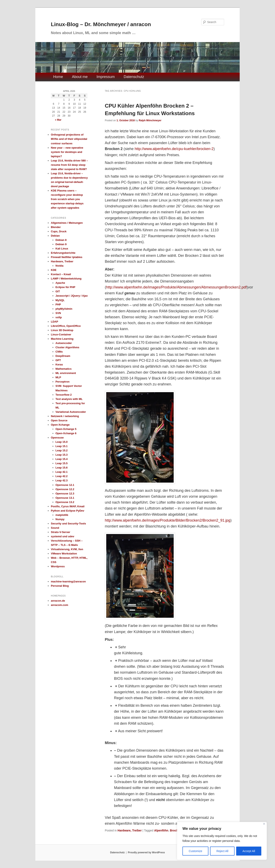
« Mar (58, 120)
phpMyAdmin (64, 309)
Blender (56, 227)
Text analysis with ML (69, 399)
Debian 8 (61, 240)
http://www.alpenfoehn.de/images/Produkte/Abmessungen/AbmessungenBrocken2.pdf (176, 287)
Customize (196, 851)
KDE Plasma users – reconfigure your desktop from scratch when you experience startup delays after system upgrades (67, 199)
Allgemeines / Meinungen (67, 223)
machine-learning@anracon (68, 581)
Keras (59, 364)
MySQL (60, 300)
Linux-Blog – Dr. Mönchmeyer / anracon (101, 24)
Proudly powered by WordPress (146, 852)
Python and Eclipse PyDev (68, 511)
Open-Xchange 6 (66, 433)
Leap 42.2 (62, 476)
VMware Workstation (64, 554)
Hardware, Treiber (130, 830)
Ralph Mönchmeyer (150, 120)
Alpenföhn (161, 830)
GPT (58, 360)
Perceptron (63, 382)
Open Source (59, 420)
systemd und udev (63, 536)
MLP (58, 377)
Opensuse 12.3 (65, 494)
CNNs (59, 352)
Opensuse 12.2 (65, 489)
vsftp (59, 317)
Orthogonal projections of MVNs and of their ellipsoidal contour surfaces (69, 139)
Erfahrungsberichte (63, 253)
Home (58, 77)
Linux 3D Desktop (62, 330)
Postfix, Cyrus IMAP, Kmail (68, 506)
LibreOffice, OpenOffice (66, 326)
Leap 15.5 (62, 463)
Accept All (249, 851)
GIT (58, 291)
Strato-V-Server (61, 532)
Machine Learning (62, 339)
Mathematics (64, 369)
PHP (58, 304)
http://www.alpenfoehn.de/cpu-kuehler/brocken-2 (174, 149)
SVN (58, 313)
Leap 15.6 (62, 468)
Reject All (222, 851)
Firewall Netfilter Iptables (67, 257)
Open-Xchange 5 (66, 429)
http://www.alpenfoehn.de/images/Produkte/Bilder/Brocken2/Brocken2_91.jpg (168, 520)
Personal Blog (60, 586)
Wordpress (58, 566)
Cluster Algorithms (68, 347)
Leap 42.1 (62, 472)
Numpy (60, 519)
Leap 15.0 (62, 442)
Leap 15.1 (62, 446)
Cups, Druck (59, 231)
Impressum (106, 77)
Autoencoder (64, 343)
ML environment (66, 373)
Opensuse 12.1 (65, 485)
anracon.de (58, 601)
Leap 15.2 (62, 450)
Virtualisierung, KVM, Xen (67, 549)
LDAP (54, 322)
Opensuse (57, 438)
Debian (55, 236)
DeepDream (63, 356)
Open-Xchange (60, 425)
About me (80, 77)
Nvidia (60, 266)
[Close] (264, 824)
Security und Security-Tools (68, 524)
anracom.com (60, 605)
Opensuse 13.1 (65, 498)
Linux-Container (61, 334)
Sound (55, 528)
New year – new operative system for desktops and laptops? (67, 152)
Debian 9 (61, 244)
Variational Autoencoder (71, 412)
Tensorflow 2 (64, 395)
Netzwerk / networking (65, 416)
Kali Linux (62, 249)
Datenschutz (134, 77)
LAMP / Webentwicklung (66, 279)
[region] (222, 841)
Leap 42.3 (62, 480)
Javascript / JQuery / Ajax (72, 296)
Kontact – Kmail (61, 274)
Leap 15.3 (62, 455)
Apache (60, 283)
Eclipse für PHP (65, 287)
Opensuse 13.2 (65, 502)
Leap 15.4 (62, 459)
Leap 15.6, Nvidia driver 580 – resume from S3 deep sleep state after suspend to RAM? (69, 165)
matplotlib (62, 515)
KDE (54, 270)
